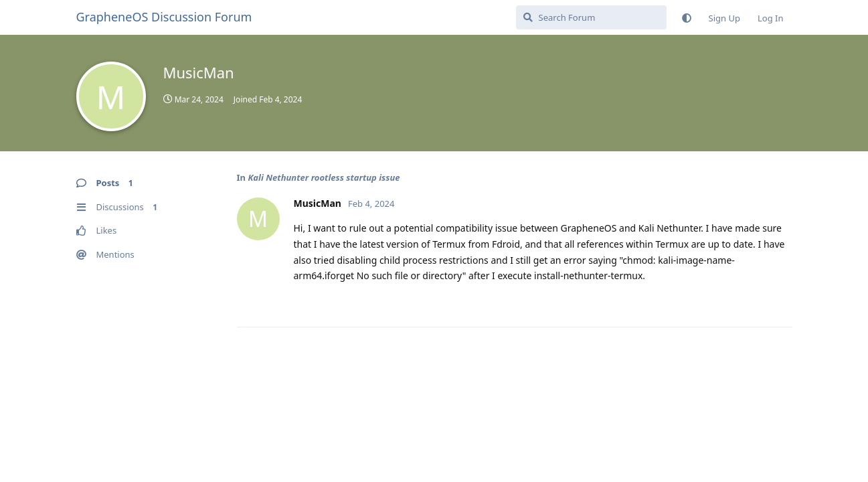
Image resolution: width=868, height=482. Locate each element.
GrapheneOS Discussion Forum (164, 17)
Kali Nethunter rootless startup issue (324, 177)
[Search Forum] (591, 17)
